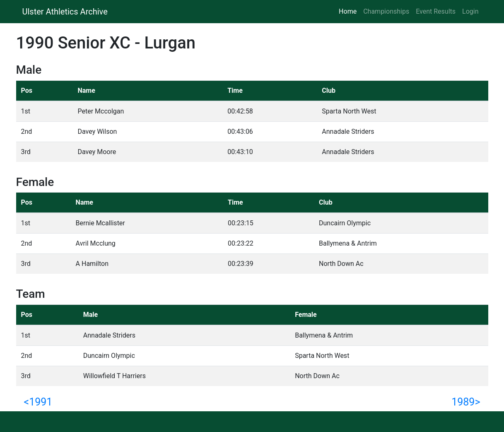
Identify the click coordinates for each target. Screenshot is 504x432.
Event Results (436, 11)
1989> (466, 402)
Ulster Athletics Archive (65, 12)
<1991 (38, 402)
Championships (386, 11)
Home (349, 11)
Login (470, 11)
